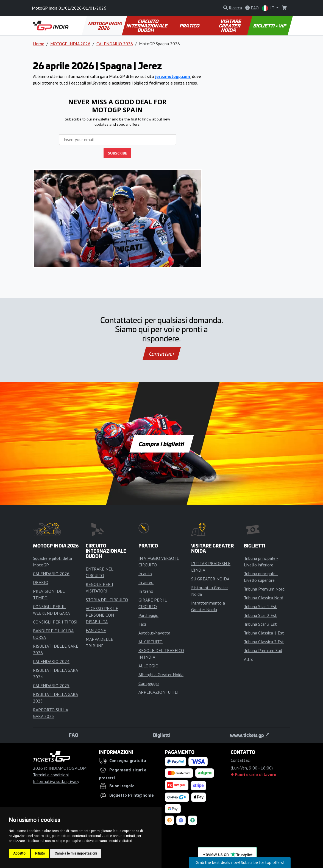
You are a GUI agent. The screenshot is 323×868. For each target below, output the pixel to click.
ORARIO (41, 582)
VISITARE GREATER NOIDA (230, 26)
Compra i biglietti (162, 444)
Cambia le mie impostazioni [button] (76, 853)
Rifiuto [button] (40, 853)
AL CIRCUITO (151, 642)
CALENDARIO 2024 (51, 661)
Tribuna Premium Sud (263, 650)
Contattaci (162, 354)
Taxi (142, 624)
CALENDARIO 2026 (115, 44)
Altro (249, 659)
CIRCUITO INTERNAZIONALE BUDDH (147, 26)
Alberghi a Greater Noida (161, 675)
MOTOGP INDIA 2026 (105, 26)
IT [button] (269, 8)
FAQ (74, 735)
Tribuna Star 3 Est (260, 624)
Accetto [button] (19, 853)
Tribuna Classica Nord (264, 598)
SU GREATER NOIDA (210, 579)
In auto (145, 574)
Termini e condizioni (51, 775)
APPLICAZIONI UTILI (158, 692)
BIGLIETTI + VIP (270, 26)
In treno (146, 591)
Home (39, 44)
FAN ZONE (96, 630)
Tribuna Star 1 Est (260, 606)
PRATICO (190, 26)
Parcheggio (148, 615)
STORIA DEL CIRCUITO (107, 600)
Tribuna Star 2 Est (260, 615)
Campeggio (149, 683)
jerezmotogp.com (173, 76)
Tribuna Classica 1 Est (264, 633)
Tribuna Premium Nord (264, 589)
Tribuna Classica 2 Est (264, 642)
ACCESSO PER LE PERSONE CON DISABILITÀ (102, 615)
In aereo (146, 582)
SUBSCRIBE (117, 153)
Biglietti (161, 735)
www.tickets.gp (250, 735)
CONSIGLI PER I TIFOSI (55, 622)
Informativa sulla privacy (56, 781)
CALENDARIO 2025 (51, 686)
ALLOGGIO (148, 666)
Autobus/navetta (154, 633)
